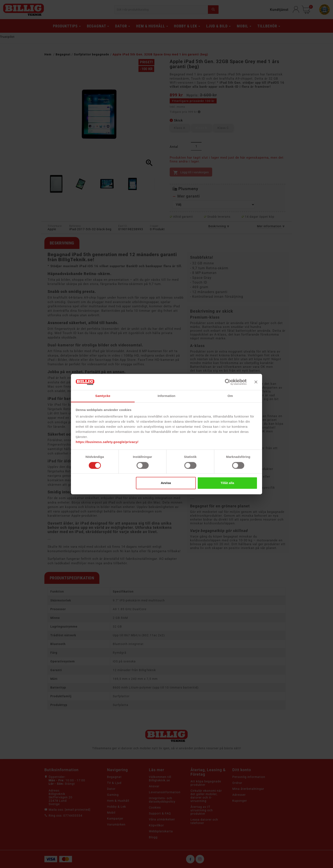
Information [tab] (166, 396)
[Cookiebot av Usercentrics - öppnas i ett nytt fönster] (228, 382)
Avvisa (166, 483)
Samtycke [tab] (103, 396)
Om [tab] (230, 396)
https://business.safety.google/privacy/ (107, 442)
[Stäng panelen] (256, 382)
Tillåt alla (227, 483)
